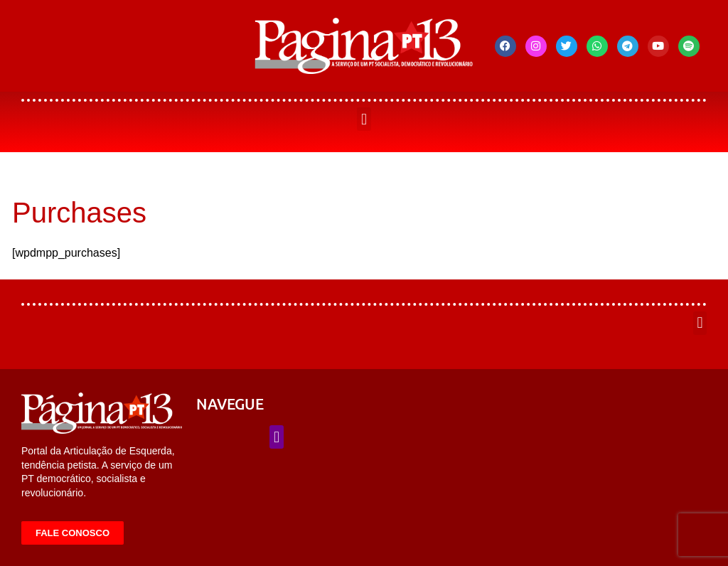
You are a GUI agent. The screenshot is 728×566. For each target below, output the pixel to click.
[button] (364, 119)
